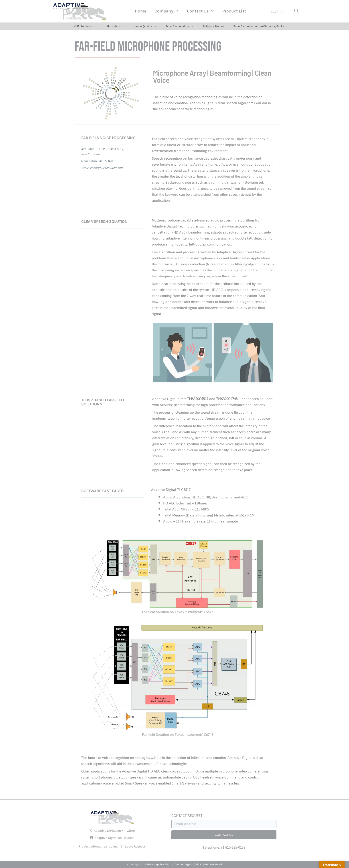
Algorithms (118, 26)
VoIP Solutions (88, 26)
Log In (280, 11)
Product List (234, 11)
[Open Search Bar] (296, 11)
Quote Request (135, 847)
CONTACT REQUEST (187, 816)
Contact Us (203, 11)
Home (141, 11)
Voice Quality (148, 26)
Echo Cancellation (182, 26)
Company (169, 11)
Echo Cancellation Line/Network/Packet (260, 26)
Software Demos (214, 26)
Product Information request (99, 847)
